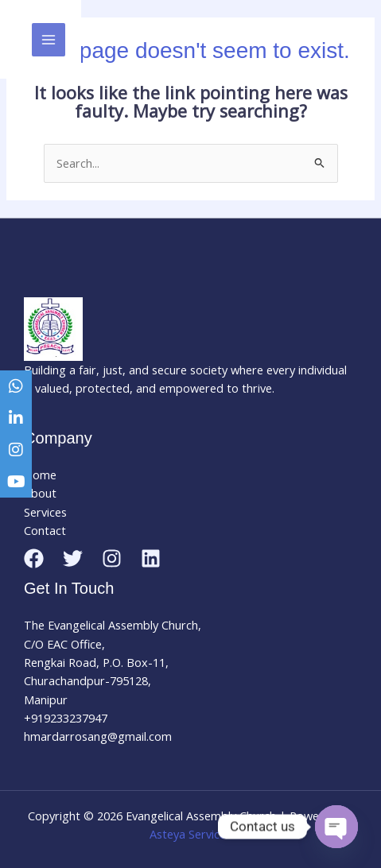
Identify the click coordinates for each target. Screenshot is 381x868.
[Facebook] (34, 558)
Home (40, 475)
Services (45, 512)
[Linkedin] (151, 558)
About (40, 493)
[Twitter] (73, 558)
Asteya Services (190, 834)
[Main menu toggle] (49, 40)
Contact (45, 530)
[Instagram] (112, 558)
